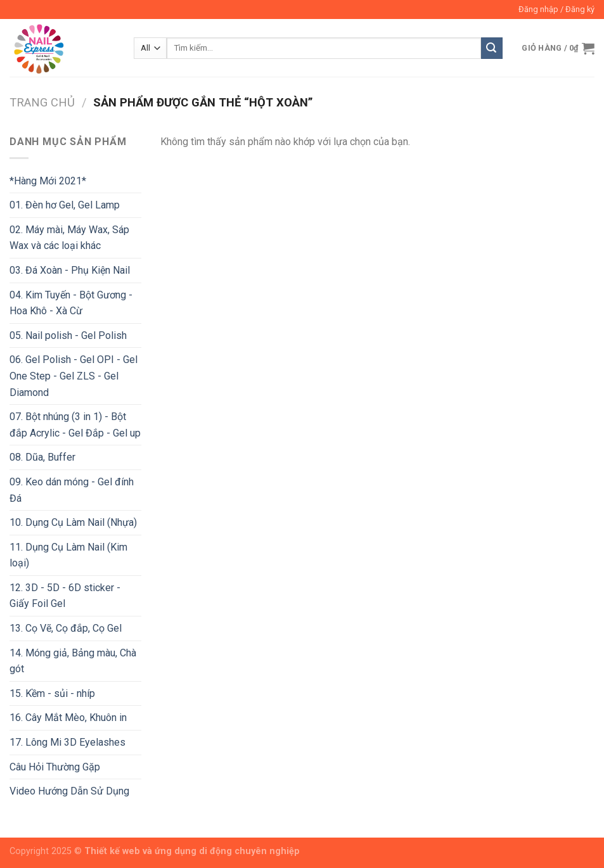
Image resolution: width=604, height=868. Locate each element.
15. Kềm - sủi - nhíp (52, 693)
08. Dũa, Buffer (42, 457)
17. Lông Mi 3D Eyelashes (67, 742)
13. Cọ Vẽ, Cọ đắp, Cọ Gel (66, 628)
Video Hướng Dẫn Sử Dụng (69, 791)
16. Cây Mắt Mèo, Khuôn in (68, 718)
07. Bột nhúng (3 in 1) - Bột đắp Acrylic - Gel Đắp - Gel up (75, 425)
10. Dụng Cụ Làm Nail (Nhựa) (73, 522)
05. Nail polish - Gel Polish (68, 335)
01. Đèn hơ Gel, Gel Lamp (65, 205)
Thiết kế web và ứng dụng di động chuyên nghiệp (192, 851)
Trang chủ (42, 102)
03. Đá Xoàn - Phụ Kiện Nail (70, 270)
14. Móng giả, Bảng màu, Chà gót (73, 661)
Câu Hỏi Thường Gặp (55, 767)
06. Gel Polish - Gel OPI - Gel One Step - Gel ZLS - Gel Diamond (74, 376)
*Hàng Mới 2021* (48, 181)
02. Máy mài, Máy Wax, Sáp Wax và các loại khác (69, 238)
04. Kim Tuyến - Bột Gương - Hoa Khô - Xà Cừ (71, 303)
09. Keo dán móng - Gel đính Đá (72, 490)
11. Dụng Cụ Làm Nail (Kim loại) (68, 555)
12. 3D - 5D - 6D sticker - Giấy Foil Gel (65, 596)
